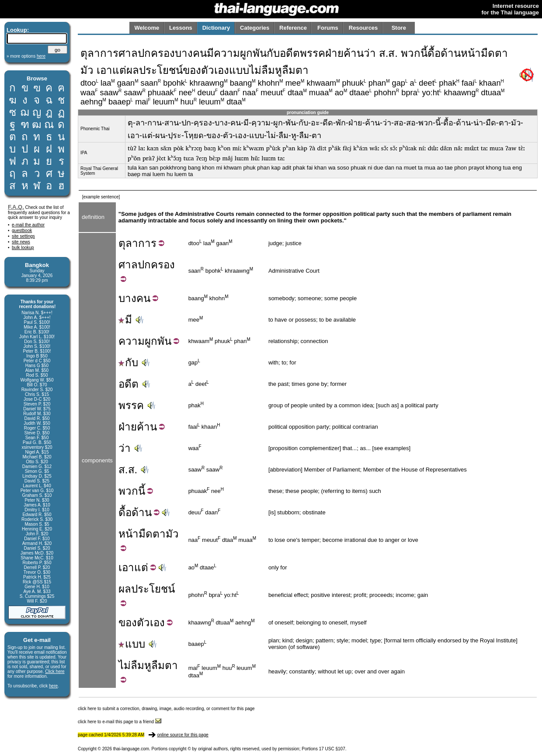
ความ (132, 341)
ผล (125, 589)
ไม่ (125, 665)
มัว (172, 534)
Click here (55, 671)
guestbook (22, 231)
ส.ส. (128, 470)
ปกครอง (156, 265)
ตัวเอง (151, 622)
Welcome (147, 28)
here (53, 686)
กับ (128, 362)
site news (21, 242)
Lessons (181, 28)
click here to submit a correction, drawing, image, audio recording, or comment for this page (166, 709)
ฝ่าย (128, 427)
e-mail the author (28, 225)
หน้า (129, 534)
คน (143, 298)
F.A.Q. (16, 207)
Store (399, 28)
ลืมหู (141, 665)
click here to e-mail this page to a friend (120, 722)
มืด (146, 534)
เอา (126, 567)
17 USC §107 (332, 749)
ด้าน (142, 512)
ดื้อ (125, 512)
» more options (26, 56)
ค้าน (147, 427)
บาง (127, 298)
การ (147, 243)
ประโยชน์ (153, 589)
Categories (255, 28)
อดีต (129, 384)
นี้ (142, 491)
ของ (128, 622)
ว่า (125, 448)
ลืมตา (165, 665)
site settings (23, 236)
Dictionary (216, 28)
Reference (293, 28)
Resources (363, 28)
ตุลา (128, 243)
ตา (159, 534)
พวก (128, 491)
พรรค (131, 405)
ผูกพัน (158, 341)
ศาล (128, 265)
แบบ (132, 644)
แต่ (141, 567)
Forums (328, 28)
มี (125, 320)
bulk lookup (23, 248)
